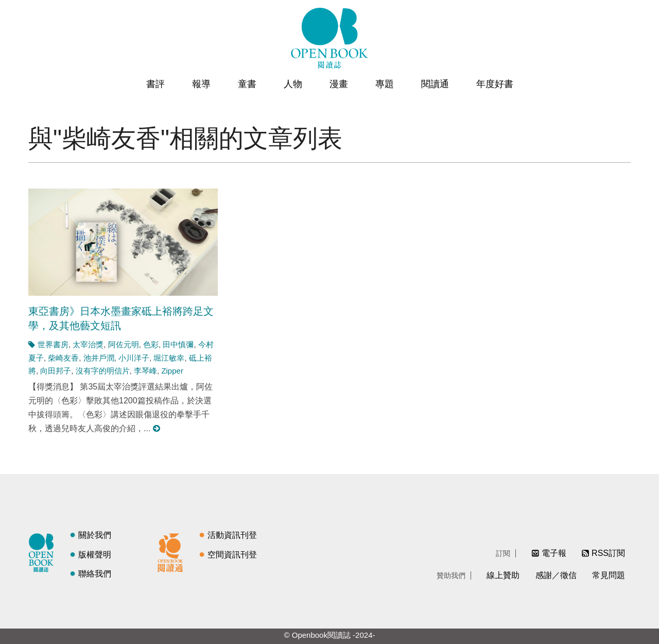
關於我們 (95, 535)
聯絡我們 (95, 574)
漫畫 (339, 84)
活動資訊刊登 (232, 535)
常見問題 (609, 575)
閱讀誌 (44, 551)
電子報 (554, 553)
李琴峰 (145, 371)
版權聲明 (95, 555)
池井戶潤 (99, 358)
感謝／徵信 (556, 575)
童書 (247, 84)
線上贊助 (503, 575)
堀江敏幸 (169, 358)
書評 (155, 84)
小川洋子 (134, 358)
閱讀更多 (157, 428)
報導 (201, 84)
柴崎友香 (63, 358)
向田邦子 (56, 371)
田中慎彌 (178, 344)
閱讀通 (435, 84)
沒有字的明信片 (103, 371)
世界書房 (53, 344)
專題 (385, 84)
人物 (293, 84)
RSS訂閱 (608, 553)
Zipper (172, 371)
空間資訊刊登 (232, 555)
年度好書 (495, 84)
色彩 (151, 344)
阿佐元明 (124, 344)
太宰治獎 (88, 344)
